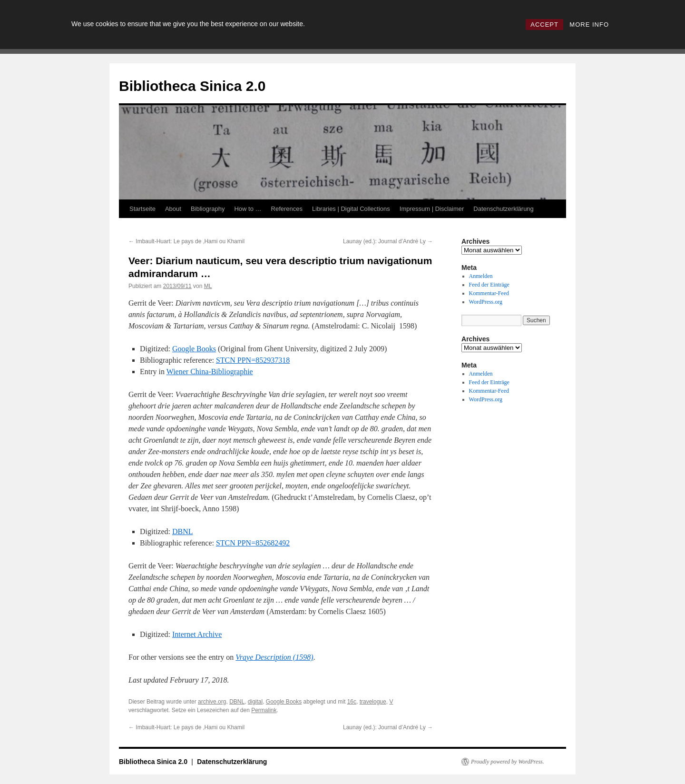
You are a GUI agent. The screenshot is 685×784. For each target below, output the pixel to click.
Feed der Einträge (489, 285)
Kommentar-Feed (489, 293)
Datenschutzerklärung (503, 209)
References (287, 209)
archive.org (212, 702)
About (173, 209)
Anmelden (481, 276)
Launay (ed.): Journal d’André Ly (388, 241)
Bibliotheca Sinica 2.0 (192, 86)
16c (352, 702)
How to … (248, 209)
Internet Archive (197, 634)
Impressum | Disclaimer (432, 209)
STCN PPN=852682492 (253, 543)
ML (208, 286)
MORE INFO (589, 25)
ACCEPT (544, 25)
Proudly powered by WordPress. (508, 762)
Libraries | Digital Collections (351, 209)
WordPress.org (486, 302)
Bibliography (208, 209)
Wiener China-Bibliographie (210, 372)
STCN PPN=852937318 (253, 360)
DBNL (183, 531)
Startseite (142, 209)
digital (255, 702)
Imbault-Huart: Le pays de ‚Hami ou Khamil (186, 241)
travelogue (373, 702)
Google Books (194, 349)
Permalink (264, 710)
